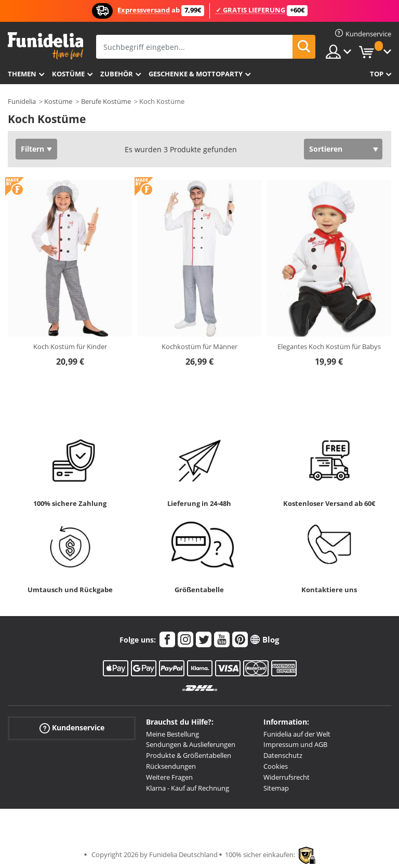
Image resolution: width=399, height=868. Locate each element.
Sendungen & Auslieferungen (191, 744)
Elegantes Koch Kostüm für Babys (329, 346)
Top (377, 74)
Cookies (276, 766)
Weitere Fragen (169, 777)
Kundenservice (72, 727)
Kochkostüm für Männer (199, 346)
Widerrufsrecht (287, 777)
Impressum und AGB (295, 744)
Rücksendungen (171, 766)
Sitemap (276, 788)
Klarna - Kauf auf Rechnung (188, 788)
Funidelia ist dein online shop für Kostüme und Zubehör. (45, 46)
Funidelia (22, 101)
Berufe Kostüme (106, 101)
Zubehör (117, 74)
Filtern (32, 149)
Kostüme (68, 74)
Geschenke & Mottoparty (196, 74)
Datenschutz (283, 755)
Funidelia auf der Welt (297, 734)
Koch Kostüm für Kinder (70, 346)
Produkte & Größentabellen (189, 755)
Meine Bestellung (172, 734)
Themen (22, 74)
